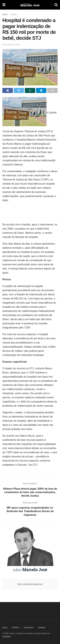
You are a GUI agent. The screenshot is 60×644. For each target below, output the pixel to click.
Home (5, 15)
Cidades (14, 15)
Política (16, 627)
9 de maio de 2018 (11, 45)
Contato (42, 627)
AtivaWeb (6, 637)
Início (5, 627)
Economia (28, 627)
